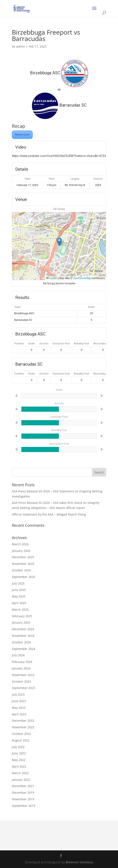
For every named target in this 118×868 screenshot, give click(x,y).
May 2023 (19, 708)
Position (19, 344)
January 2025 (21, 622)
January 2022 (21, 780)
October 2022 (21, 734)
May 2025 (19, 596)
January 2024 (21, 668)
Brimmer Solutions (79, 862)
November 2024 (23, 636)
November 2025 (23, 564)
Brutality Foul (81, 344)
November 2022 (23, 727)
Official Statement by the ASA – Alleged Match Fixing (49, 514)
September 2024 (24, 649)
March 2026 (20, 544)
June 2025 (19, 590)
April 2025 (19, 603)
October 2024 (21, 642)
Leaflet (52, 278)
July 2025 (18, 583)
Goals (32, 344)
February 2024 (22, 662)
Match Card (22, 135)
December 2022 (23, 721)
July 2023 (18, 694)
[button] (59, 242)
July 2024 (18, 655)
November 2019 (23, 799)
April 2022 (19, 766)
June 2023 (19, 701)
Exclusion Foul (61, 344)
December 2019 (23, 793)
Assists (44, 344)
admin (21, 46)
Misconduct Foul (103, 344)
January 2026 (21, 551)
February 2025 (22, 616)
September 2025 (24, 577)
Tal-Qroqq (59, 209)
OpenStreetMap (82, 278)
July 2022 (18, 747)
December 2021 (23, 786)
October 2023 (21, 681)
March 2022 (20, 773)
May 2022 (19, 760)
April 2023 (19, 714)
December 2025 (23, 557)
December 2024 (23, 629)
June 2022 (19, 753)
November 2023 (23, 675)
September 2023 (24, 688)
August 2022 (21, 740)
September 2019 (24, 806)
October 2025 (21, 570)
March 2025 (20, 609)
